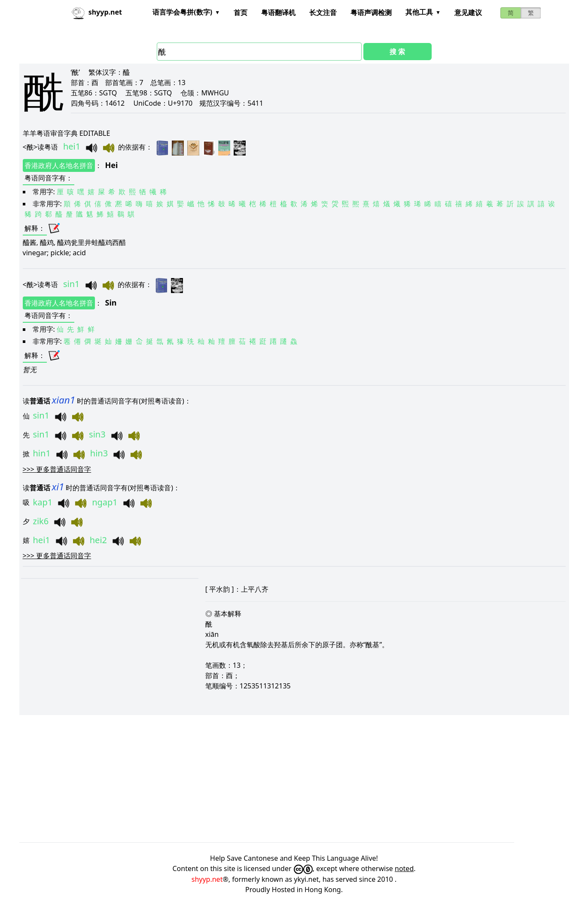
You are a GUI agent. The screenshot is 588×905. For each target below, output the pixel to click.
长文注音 (323, 12)
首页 (241, 12)
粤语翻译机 (278, 12)
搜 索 (397, 52)
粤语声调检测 (371, 12)
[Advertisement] (277, 779)
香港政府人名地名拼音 (59, 165)
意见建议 (468, 12)
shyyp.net (207, 879)
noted (404, 868)
